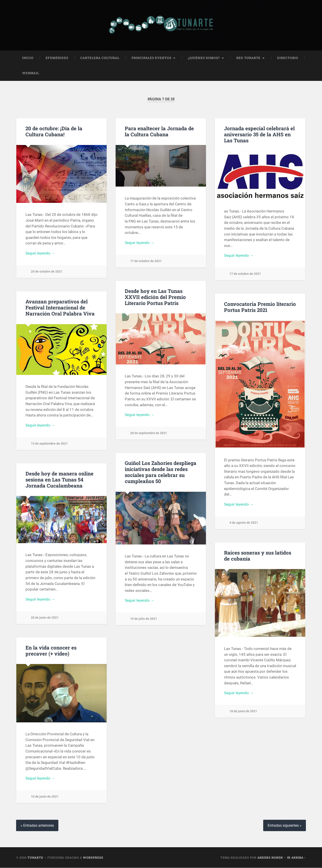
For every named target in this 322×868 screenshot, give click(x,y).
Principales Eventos (151, 58)
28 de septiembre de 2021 (149, 433)
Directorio (288, 58)
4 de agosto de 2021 (244, 523)
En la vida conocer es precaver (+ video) (51, 651)
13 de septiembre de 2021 (49, 444)
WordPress (93, 857)
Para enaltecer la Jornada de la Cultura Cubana (159, 131)
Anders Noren (270, 857)
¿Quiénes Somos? (204, 58)
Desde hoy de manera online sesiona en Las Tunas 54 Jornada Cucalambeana (59, 479)
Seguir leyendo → (40, 253)
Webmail (31, 73)
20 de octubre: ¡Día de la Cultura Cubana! (54, 131)
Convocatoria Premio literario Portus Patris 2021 (260, 307)
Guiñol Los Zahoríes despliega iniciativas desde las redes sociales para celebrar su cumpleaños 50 (161, 472)
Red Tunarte (248, 58)
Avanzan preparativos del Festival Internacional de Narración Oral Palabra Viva (60, 307)
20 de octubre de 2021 (47, 272)
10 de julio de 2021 (144, 619)
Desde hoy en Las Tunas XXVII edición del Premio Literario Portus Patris (155, 297)
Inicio (28, 58)
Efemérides (57, 58)
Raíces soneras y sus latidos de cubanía (258, 556)
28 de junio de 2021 (45, 618)
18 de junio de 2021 (243, 711)
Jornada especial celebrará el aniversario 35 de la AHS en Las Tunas (259, 134)
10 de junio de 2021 (45, 797)
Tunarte (35, 857)
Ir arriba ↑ (297, 857)
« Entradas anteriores (37, 825)
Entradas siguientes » (285, 825)
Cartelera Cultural (100, 58)
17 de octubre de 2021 (146, 261)
